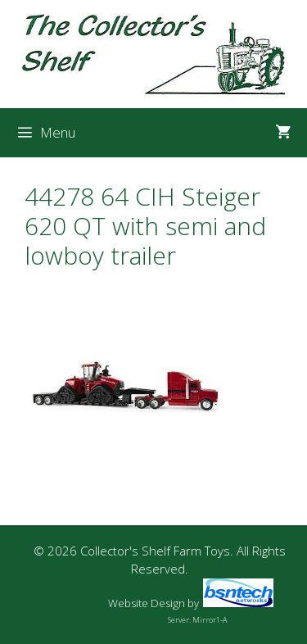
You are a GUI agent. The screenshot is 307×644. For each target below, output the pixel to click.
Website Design (147, 603)
